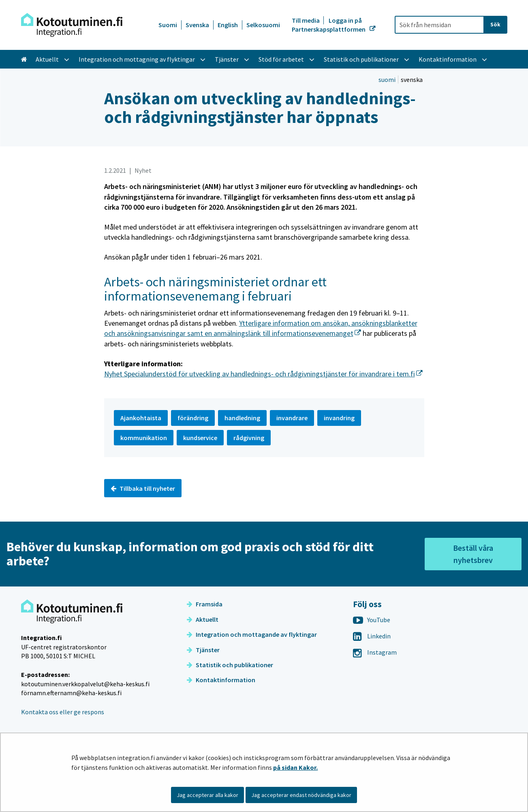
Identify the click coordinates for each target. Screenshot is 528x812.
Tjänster (203, 650)
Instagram (375, 652)
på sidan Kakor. (295, 767)
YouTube (372, 620)
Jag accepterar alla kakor (207, 795)
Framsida (205, 604)
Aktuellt (203, 619)
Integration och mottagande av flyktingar (252, 634)
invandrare (292, 418)
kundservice (200, 438)
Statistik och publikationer (230, 665)
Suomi (168, 25)
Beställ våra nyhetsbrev (473, 554)
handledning (242, 418)
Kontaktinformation (221, 680)
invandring (339, 418)
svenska (412, 79)
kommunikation (144, 438)
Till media (306, 20)
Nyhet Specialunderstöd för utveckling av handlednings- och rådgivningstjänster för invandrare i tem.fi (263, 374)
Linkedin (372, 636)
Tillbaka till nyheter (143, 488)
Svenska (197, 25)
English (228, 25)
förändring (193, 418)
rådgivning (249, 438)
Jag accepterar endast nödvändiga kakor (301, 795)
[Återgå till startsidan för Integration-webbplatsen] (72, 25)
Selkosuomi (263, 25)
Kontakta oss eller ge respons (63, 712)
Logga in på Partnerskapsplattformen (329, 25)
